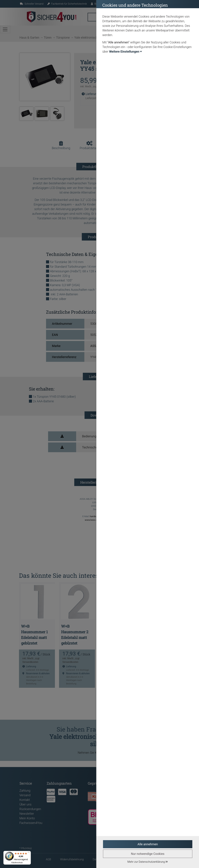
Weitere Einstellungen (126, 52)
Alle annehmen (148, 844)
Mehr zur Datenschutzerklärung (148, 862)
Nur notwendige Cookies (148, 854)
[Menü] (29, 853)
